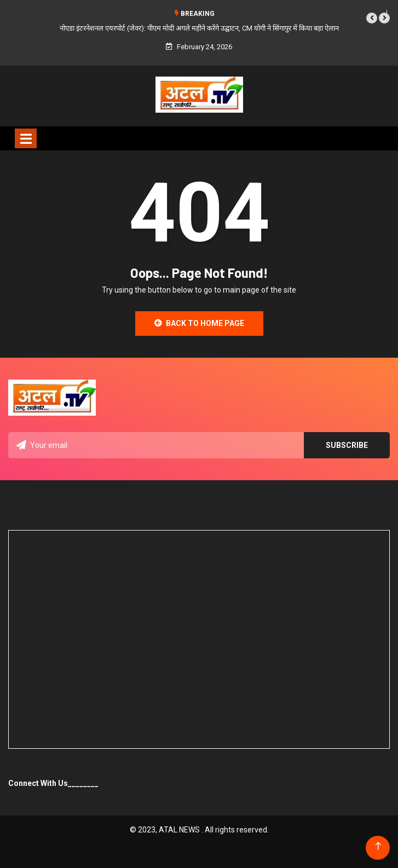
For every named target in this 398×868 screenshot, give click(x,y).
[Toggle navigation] (26, 138)
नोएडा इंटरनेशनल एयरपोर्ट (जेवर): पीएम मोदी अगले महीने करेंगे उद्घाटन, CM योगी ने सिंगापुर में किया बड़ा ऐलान (199, 28)
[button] (372, 18)
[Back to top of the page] (378, 846)
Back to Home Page (199, 323)
